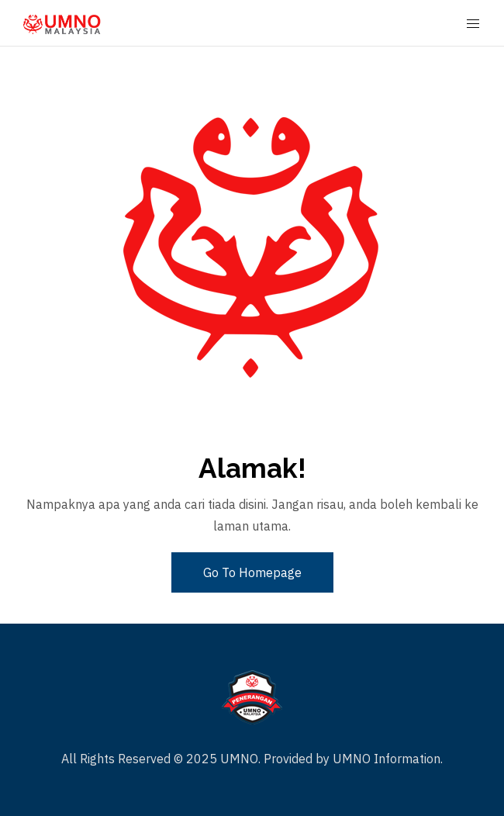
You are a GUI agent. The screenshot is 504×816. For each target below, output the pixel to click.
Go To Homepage (252, 572)
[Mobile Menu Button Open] (473, 24)
